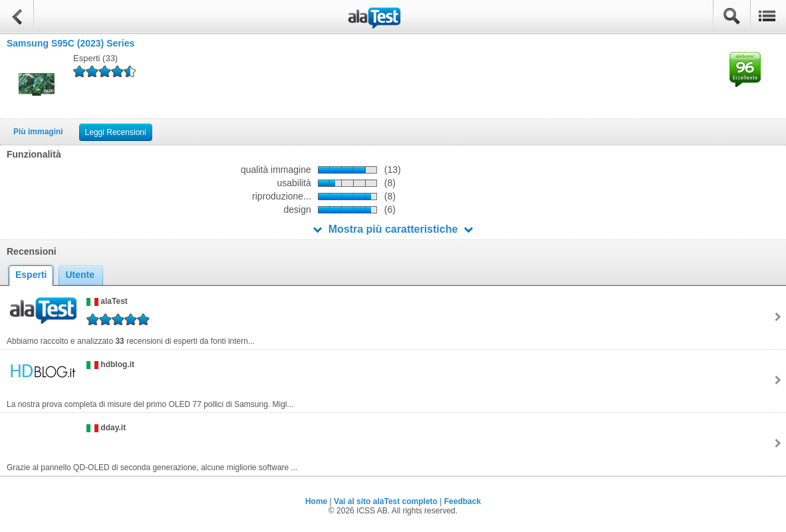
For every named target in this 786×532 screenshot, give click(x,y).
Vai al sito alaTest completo (386, 501)
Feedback (462, 501)
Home (316, 501)
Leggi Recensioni (116, 132)
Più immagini (38, 132)
